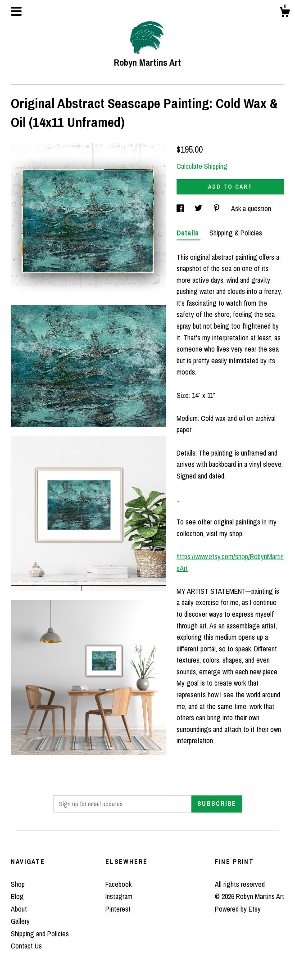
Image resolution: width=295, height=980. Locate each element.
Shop (18, 884)
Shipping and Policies (40, 934)
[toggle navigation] (16, 11)
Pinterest (118, 909)
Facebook (118, 884)
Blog (17, 896)
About (19, 909)
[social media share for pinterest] (218, 208)
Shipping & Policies (236, 233)
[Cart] (285, 14)
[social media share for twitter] (199, 208)
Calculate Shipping (202, 166)
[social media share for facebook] (181, 208)
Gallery (20, 921)
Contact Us (26, 946)
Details (188, 233)
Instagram (119, 896)
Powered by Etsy (238, 909)
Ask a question (251, 208)
